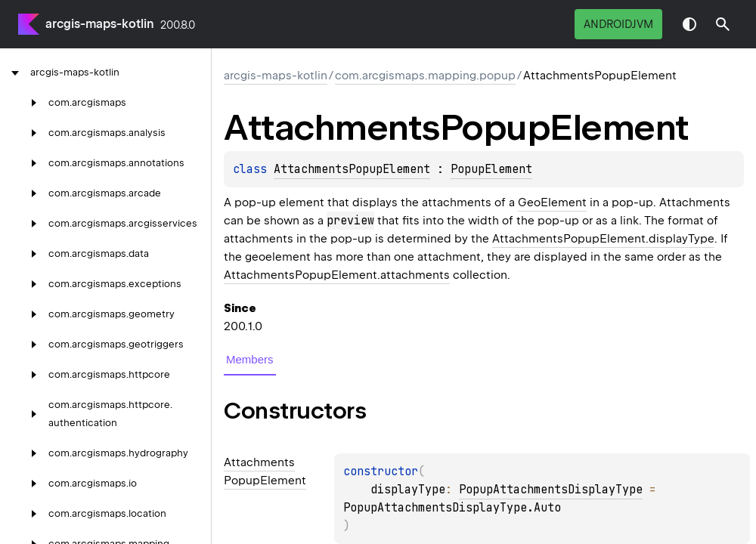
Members (250, 359)
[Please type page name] (723, 24)
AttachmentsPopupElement (352, 169)
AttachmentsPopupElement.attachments (337, 275)
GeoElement (552, 202)
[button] (723, 24)
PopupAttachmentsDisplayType (551, 490)
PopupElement (491, 169)
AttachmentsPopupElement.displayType (603, 239)
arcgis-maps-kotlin (100, 24)
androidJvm (618, 24)
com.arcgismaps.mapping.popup (425, 76)
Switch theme (689, 24)
